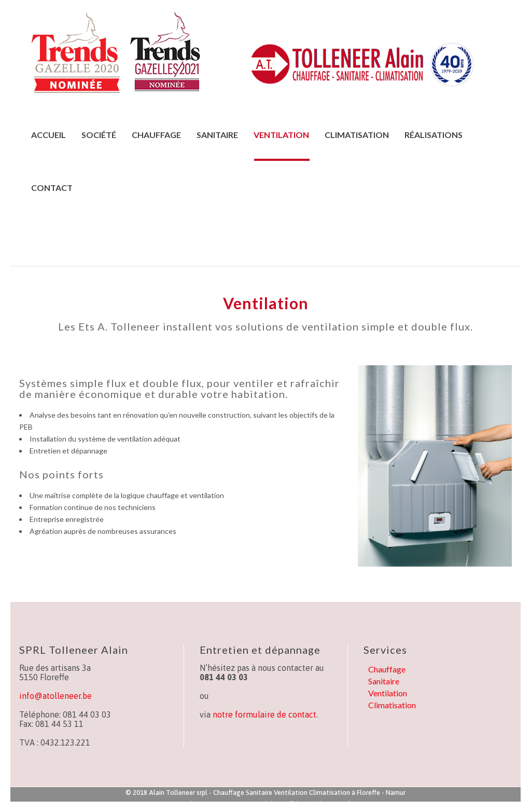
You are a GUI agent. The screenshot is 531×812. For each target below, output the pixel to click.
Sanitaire (384, 681)
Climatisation (392, 705)
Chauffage (387, 669)
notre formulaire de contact (264, 714)
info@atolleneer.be (55, 696)
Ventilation (388, 693)
